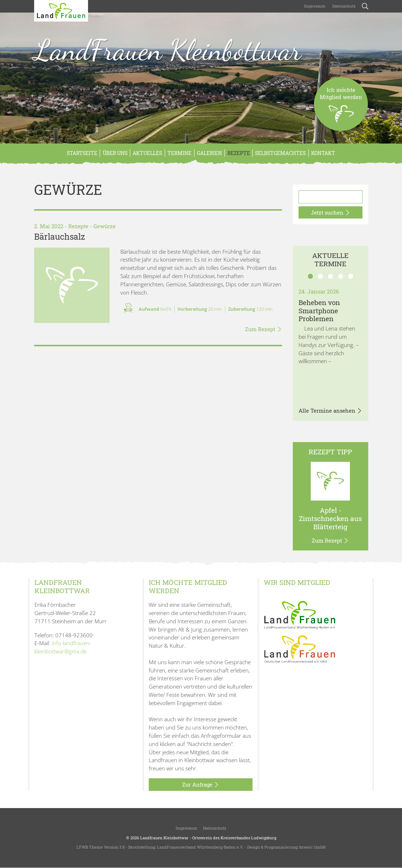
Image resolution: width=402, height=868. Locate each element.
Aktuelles (147, 153)
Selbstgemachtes (280, 153)
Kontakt (323, 153)
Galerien (209, 153)
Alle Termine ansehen (330, 411)
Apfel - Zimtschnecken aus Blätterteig (330, 518)
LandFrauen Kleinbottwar (168, 50)
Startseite (82, 153)
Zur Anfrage (201, 785)
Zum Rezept (264, 329)
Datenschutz (343, 6)
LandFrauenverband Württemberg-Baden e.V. (200, 847)
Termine (179, 153)
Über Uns (115, 153)
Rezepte (239, 153)
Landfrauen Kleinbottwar (164, 838)
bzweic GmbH (312, 847)
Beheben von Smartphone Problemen (319, 311)
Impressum (314, 6)
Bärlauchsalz (60, 236)
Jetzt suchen (331, 213)
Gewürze (105, 226)
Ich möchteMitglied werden (341, 109)
